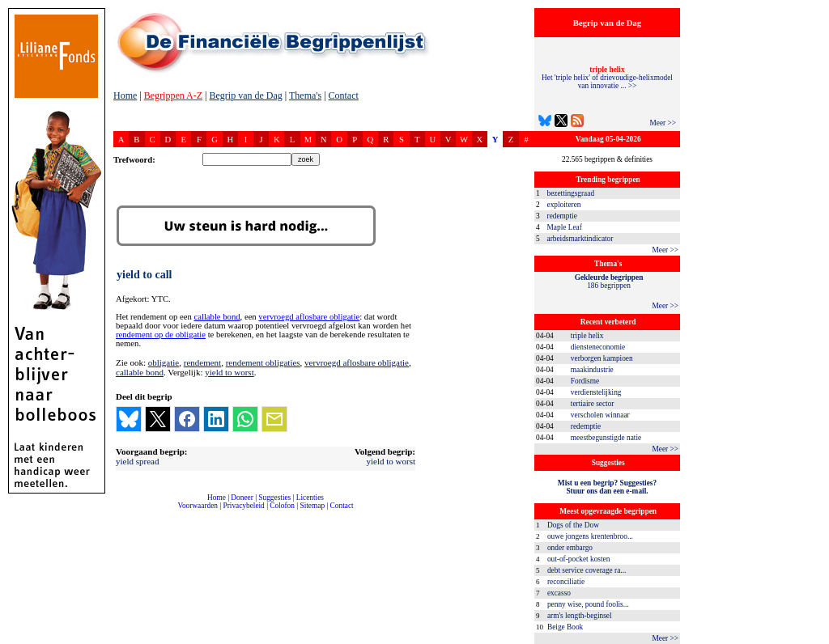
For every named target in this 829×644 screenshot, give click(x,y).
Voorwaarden (198, 506)
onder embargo (570, 548)
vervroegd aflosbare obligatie (309, 317)
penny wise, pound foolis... (588, 604)
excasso (559, 593)
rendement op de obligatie (161, 335)
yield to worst (230, 372)
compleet (122, 512)
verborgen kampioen (602, 358)
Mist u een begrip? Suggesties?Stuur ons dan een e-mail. (607, 487)
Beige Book (565, 627)
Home (125, 95)
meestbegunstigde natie (606, 438)
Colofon (282, 506)
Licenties (310, 498)
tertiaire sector (593, 404)
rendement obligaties (263, 362)
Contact (344, 95)
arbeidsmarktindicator (580, 239)
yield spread (137, 461)
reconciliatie (566, 582)
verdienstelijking (596, 392)
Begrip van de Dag (245, 95)
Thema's (305, 95)
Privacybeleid (244, 506)
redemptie (562, 216)
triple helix (587, 336)
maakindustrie (592, 370)
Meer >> (663, 123)
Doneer (242, 498)
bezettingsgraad (571, 193)
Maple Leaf (565, 227)
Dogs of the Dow (573, 525)
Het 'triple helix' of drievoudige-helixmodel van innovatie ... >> (607, 78)
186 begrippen (609, 282)
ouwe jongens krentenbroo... (590, 536)
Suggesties (274, 498)
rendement (202, 362)
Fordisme (585, 381)
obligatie (164, 362)
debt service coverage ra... (587, 570)
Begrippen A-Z (173, 95)
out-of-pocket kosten (578, 559)
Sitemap (312, 506)
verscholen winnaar (600, 415)
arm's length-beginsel (580, 616)
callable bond (217, 317)
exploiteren (564, 205)
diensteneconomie (598, 347)
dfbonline (814, 640)
